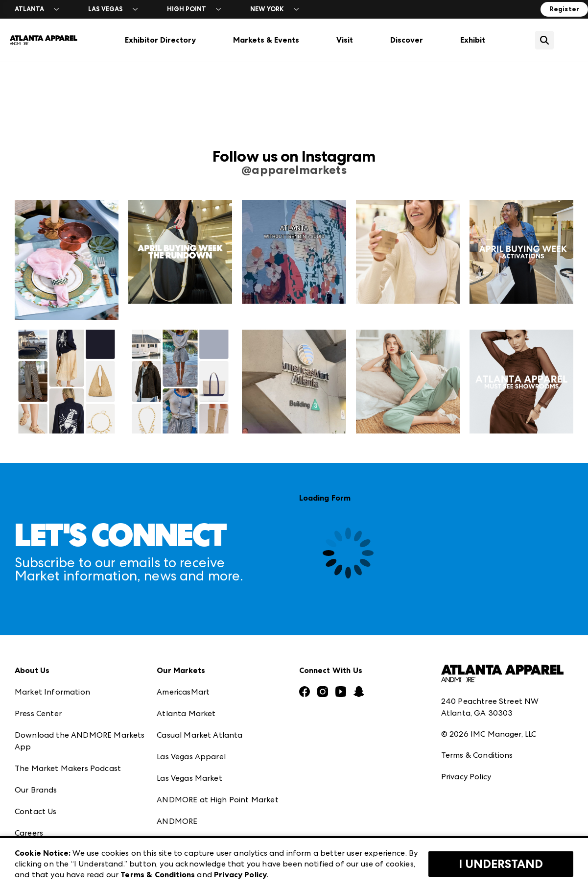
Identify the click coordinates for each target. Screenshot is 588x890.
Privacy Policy (466, 777)
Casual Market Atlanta (200, 735)
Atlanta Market (186, 713)
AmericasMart (183, 692)
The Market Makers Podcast (68, 768)
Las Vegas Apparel (191, 757)
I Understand (501, 864)
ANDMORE (177, 821)
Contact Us (36, 811)
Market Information (52, 692)
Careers (29, 833)
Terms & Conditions (477, 755)
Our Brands (36, 790)
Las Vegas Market (189, 778)
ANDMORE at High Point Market (217, 800)
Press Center (38, 713)
